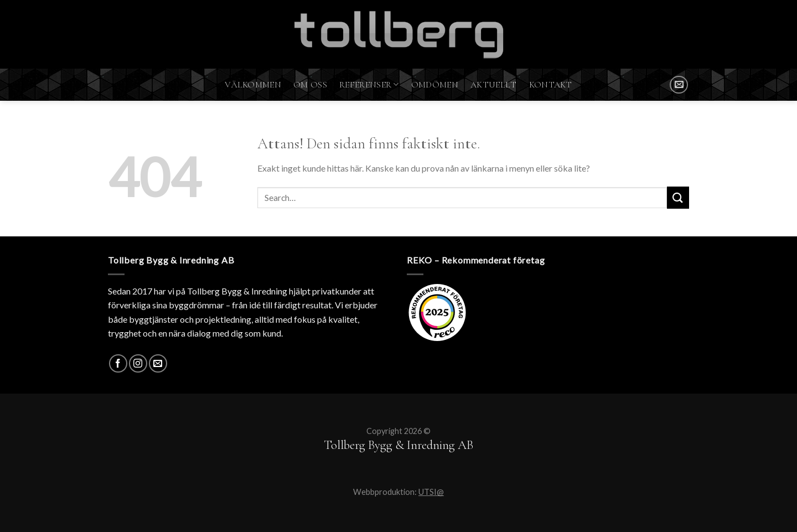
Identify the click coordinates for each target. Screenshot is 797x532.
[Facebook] (118, 363)
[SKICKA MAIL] (679, 85)
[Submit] (678, 197)
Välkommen (253, 85)
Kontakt (551, 85)
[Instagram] (138, 363)
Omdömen (435, 85)
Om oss (310, 85)
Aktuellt (494, 85)
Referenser (369, 85)
